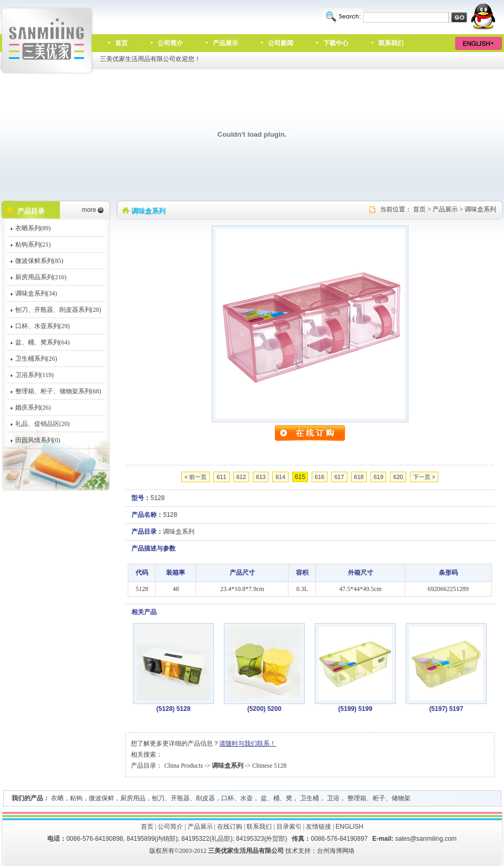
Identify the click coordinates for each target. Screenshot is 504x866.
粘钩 (76, 798)
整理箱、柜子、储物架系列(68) (58, 391)
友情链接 (318, 827)
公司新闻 (281, 43)
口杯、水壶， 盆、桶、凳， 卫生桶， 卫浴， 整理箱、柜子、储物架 (316, 798)
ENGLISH (350, 827)
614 (280, 477)
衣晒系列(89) (33, 228)
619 (378, 477)
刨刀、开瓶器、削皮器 (183, 798)
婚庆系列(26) (33, 407)
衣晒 (57, 798)
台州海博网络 (336, 851)
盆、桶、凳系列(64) (43, 342)
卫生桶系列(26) (36, 359)
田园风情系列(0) (38, 440)
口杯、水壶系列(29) (43, 326)
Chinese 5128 (270, 766)
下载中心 (336, 43)
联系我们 (391, 43)
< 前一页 (196, 477)
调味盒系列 (480, 209)
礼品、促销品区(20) (43, 424)
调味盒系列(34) (36, 293)
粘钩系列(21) (33, 244)
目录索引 (289, 827)
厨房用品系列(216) (41, 277)
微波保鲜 (101, 798)
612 (241, 477)
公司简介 (170, 43)
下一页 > (424, 477)
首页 (121, 43)
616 (320, 477)
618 (359, 477)
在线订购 (230, 827)
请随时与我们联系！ (248, 743)
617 (339, 477)
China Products (183, 766)
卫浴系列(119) (35, 375)
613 (261, 477)
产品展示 (225, 43)
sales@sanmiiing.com (426, 839)
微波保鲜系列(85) (39, 261)
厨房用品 (133, 798)
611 (221, 477)
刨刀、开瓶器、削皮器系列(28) (58, 310)
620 (398, 477)
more (89, 210)
